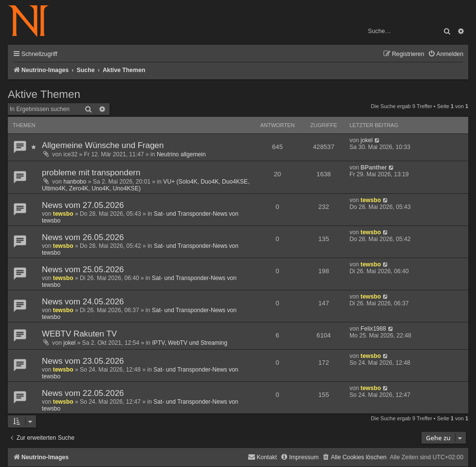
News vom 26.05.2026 (83, 237)
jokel (367, 140)
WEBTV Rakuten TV (79, 334)
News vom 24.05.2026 (83, 302)
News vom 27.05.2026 (83, 205)
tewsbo (63, 214)
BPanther (374, 168)
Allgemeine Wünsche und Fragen (103, 145)
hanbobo (75, 182)
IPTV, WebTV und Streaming (190, 343)
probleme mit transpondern (91, 173)
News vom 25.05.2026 (83, 270)
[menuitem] (446, 54)
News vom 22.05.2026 (83, 393)
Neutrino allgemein (181, 154)
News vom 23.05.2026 (83, 361)
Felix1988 (373, 329)
